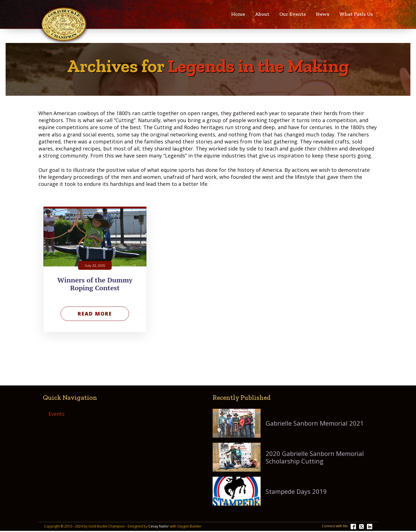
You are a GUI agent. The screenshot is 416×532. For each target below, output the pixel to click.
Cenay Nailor (159, 526)
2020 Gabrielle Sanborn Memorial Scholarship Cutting (315, 457)
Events (57, 414)
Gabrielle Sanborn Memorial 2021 (315, 423)
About (262, 14)
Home (238, 14)
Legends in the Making (258, 66)
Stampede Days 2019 (296, 491)
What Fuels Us (356, 14)
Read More (95, 314)
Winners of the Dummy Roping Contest (95, 284)
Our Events (293, 14)
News (322, 14)
